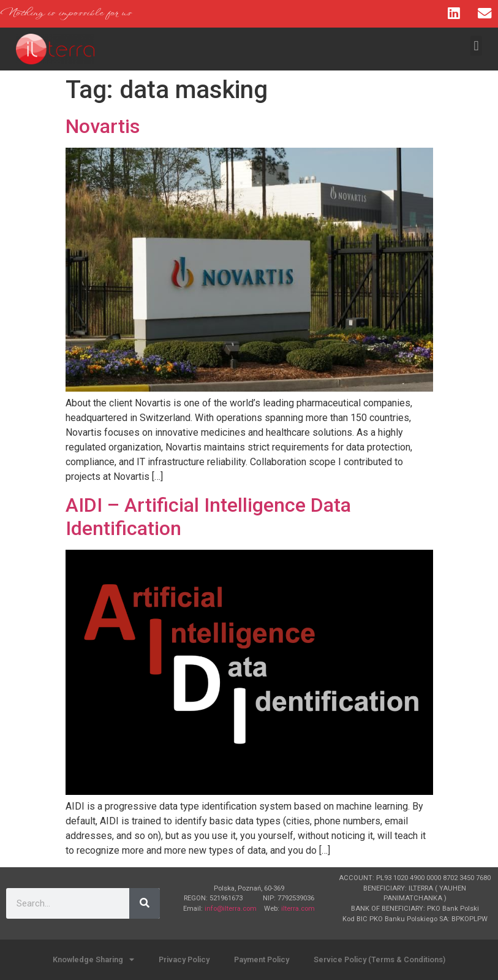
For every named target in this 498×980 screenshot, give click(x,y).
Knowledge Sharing (93, 960)
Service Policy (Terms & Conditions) (379, 959)
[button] (476, 46)
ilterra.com (298, 909)
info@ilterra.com (231, 909)
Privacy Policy (184, 959)
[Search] (145, 903)
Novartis (103, 126)
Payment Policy (262, 959)
